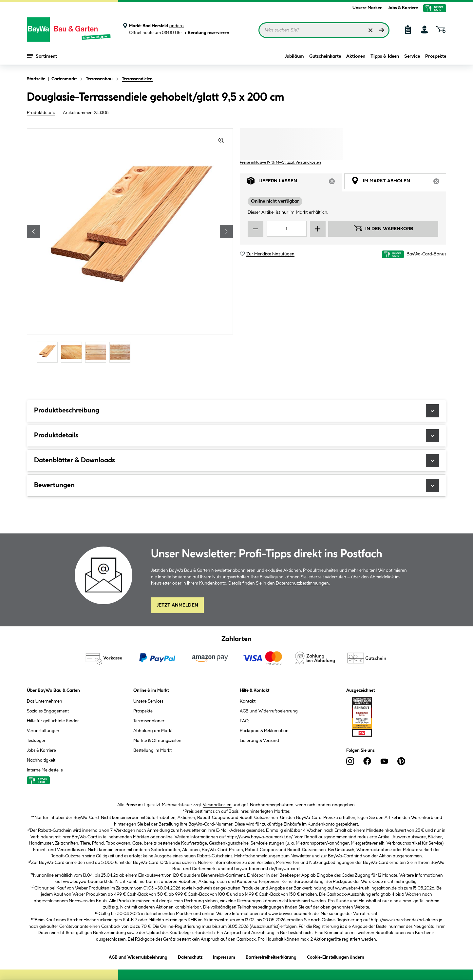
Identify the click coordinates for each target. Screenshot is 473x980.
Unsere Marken (368, 8)
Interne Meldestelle (45, 770)
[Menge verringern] (255, 229)
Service (412, 56)
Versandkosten (217, 805)
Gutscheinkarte (325, 56)
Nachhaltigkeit (41, 760)
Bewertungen (236, 486)
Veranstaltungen (43, 731)
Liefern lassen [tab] (294, 182)
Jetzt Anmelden (177, 605)
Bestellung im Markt (152, 750)
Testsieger (36, 741)
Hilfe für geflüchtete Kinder (53, 721)
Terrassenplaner (149, 721)
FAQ (244, 721)
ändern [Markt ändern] (177, 26)
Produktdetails (41, 113)
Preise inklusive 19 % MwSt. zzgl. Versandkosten (280, 162)
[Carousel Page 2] (73, 352)
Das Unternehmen (45, 701)
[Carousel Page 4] (122, 352)
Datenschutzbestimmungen (302, 583)
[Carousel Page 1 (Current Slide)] (49, 352)
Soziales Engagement (48, 711)
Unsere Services (148, 701)
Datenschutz (190, 956)
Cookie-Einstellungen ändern (336, 956)
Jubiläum (294, 56)
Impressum (224, 956)
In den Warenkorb (383, 228)
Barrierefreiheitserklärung (271, 956)
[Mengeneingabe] (287, 229)
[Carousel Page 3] (97, 352)
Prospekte (436, 56)
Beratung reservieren (206, 33)
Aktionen (356, 56)
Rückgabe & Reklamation (264, 731)
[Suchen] (382, 30)
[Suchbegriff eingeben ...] (324, 30)
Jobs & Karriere (403, 8)
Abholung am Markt (153, 731)
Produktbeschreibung (236, 411)
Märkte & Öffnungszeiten (157, 741)
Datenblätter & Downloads (236, 461)
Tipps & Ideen (385, 56)
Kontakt (248, 701)
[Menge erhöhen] (318, 229)
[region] (130, 246)
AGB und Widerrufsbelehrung (269, 711)
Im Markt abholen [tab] (399, 182)
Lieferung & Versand (259, 741)
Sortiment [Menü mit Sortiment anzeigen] (42, 56)
